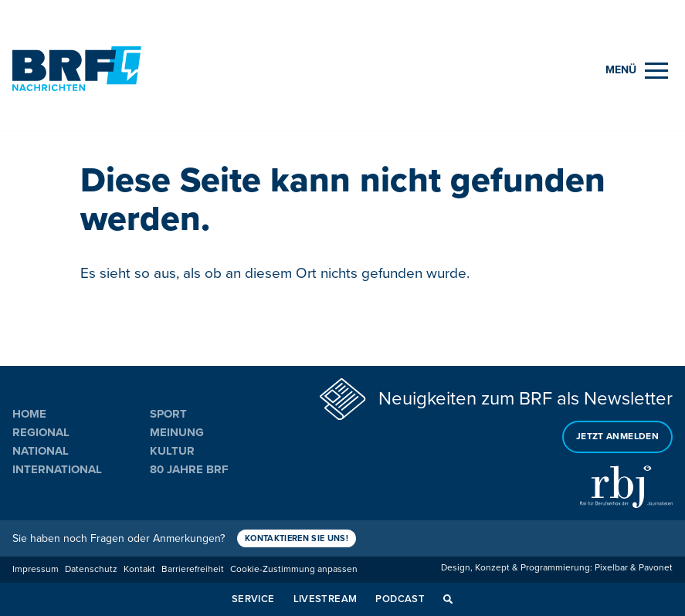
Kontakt (139, 569)
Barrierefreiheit (193, 569)
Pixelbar (611, 568)
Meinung (177, 432)
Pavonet (656, 568)
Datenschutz (91, 569)
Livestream (326, 599)
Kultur (172, 451)
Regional (41, 432)
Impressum (36, 569)
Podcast (400, 599)
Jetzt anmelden (617, 437)
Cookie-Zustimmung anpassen (294, 569)
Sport (168, 414)
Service (253, 599)
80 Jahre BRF (189, 469)
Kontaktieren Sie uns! (297, 538)
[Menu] (637, 71)
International (57, 469)
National (41, 451)
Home (29, 414)
